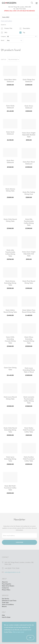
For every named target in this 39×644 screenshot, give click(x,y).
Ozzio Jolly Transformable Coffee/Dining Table (10, 253)
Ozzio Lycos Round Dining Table (10, 398)
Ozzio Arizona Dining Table (10, 190)
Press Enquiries (7, 584)
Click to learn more (18, 632)
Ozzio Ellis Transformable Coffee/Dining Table (29, 222)
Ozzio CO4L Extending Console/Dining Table (10, 340)
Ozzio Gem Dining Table (10, 369)
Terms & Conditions (8, 604)
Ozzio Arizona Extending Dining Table (10, 283)
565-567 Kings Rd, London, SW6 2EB (19, 7)
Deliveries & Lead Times (9, 601)
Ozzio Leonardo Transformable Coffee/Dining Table (29, 400)
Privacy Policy (6, 590)
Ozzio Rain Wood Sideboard (29, 163)
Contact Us (5, 588)
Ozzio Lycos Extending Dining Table (10, 459)
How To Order (6, 617)
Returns (4, 606)
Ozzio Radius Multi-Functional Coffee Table (29, 430)
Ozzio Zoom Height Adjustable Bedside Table (29, 135)
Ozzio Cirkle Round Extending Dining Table (10, 430)
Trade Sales (5, 602)
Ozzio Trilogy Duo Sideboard (29, 80)
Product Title (7, 28)
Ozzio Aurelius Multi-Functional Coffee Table (29, 459)
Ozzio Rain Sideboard (10, 161)
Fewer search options (6, 21)
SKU (4, 32)
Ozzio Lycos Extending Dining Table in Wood (29, 370)
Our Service (5, 599)
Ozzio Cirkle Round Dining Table (10, 220)
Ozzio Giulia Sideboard (10, 107)
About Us (5, 582)
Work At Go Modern (8, 586)
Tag (22, 32)
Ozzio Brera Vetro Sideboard (10, 80)
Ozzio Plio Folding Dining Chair (29, 193)
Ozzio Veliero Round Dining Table (10, 311)
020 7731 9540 (21, 9)
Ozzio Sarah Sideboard (10, 133)
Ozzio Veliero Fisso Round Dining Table (29, 311)
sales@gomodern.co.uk (12, 572)
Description (25, 28)
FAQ (3, 615)
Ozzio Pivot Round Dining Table (29, 282)
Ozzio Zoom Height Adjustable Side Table (29, 254)
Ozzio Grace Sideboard (29, 107)
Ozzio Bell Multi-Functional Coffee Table (10, 488)
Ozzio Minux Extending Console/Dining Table (29, 340)
